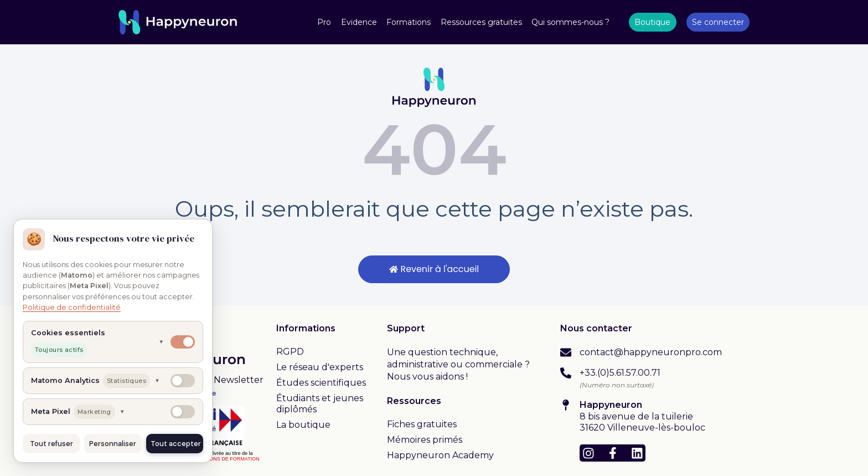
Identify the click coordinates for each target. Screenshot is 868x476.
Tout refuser (51, 444)
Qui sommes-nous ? (570, 22)
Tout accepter (176, 444)
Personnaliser (113, 444)
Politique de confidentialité (72, 307)
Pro (324, 22)
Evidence (359, 22)
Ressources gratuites (481, 22)
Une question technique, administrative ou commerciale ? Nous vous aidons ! (458, 365)
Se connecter (718, 22)
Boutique (652, 22)
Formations (409, 22)
